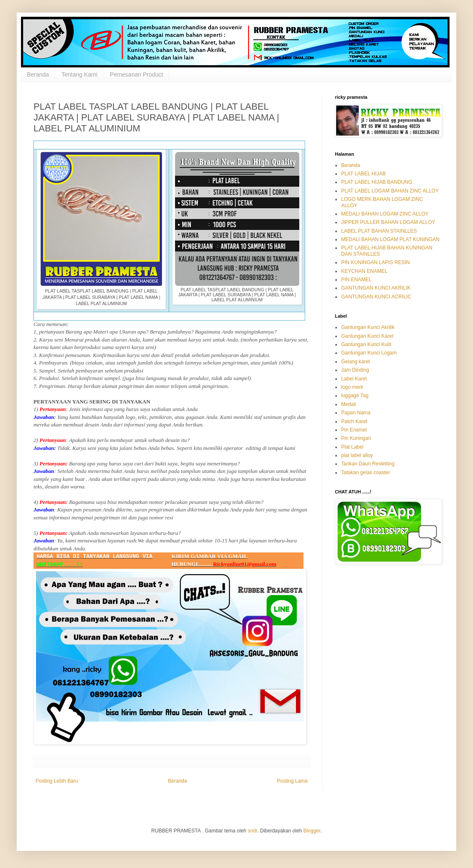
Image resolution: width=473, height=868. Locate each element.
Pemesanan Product (137, 74)
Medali (348, 404)
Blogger (312, 831)
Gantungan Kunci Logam (369, 353)
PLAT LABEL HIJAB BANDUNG (377, 182)
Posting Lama (292, 781)
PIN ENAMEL (356, 280)
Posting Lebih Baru (57, 781)
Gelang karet (356, 362)
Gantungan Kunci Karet (367, 336)
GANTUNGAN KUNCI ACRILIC (376, 297)
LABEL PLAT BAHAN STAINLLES (379, 231)
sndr (253, 831)
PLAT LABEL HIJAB (364, 174)
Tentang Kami (80, 74)
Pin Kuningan (356, 438)
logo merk (352, 387)
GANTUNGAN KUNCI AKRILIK (376, 288)
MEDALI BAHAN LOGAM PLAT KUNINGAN (390, 239)
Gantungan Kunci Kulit (366, 344)
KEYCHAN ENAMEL (364, 271)
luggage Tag (355, 395)
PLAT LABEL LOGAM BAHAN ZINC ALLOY (390, 191)
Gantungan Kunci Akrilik (368, 327)
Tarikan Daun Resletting (368, 464)
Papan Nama (356, 413)
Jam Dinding (355, 370)
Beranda (38, 74)
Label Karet (354, 379)
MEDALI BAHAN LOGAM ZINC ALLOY (385, 214)
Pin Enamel (354, 430)
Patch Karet (354, 421)
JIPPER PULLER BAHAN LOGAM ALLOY (388, 222)
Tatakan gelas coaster (366, 473)
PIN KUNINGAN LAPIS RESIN (375, 262)
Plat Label (352, 447)
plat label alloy (357, 455)
